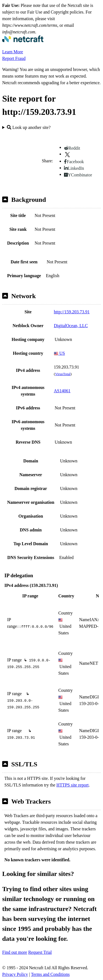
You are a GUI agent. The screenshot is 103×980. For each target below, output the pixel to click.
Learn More (13, 52)
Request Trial (40, 952)
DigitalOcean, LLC (71, 326)
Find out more (15, 952)
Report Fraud (14, 58)
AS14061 (62, 391)
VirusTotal (63, 374)
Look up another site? (29, 127)
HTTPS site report (72, 785)
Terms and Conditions (50, 974)
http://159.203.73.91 (72, 312)
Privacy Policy (15, 974)
